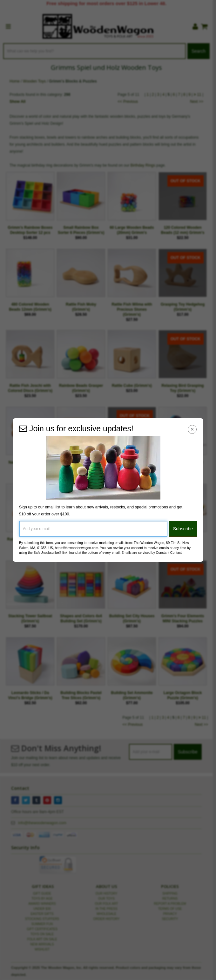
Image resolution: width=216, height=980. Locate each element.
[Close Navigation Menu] (192, 429)
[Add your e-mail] (93, 529)
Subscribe (183, 529)
